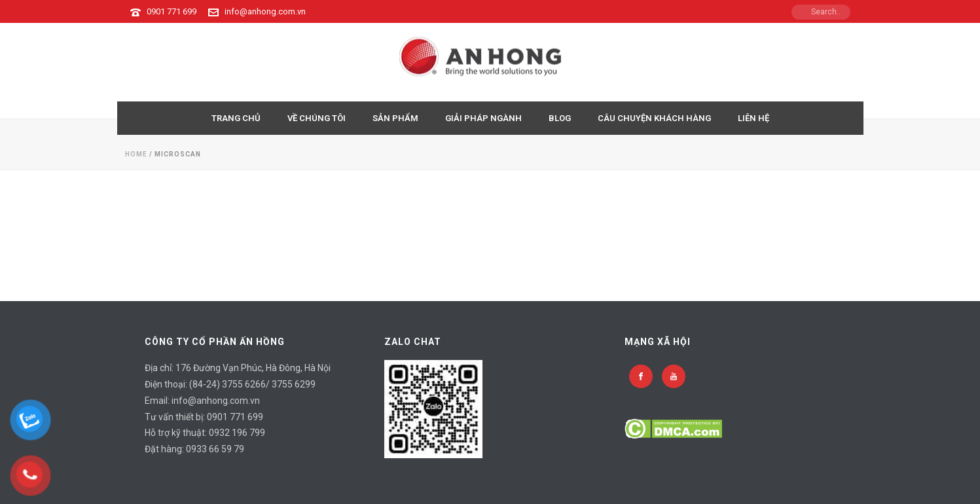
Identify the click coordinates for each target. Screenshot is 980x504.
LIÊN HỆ (753, 118)
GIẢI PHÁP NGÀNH (483, 118)
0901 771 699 (172, 11)
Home (136, 154)
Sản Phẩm (395, 118)
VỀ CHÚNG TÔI (317, 118)
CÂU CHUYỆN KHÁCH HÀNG (654, 118)
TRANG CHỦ (236, 118)
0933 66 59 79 (215, 449)
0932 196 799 (237, 433)
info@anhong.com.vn (265, 11)
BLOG (560, 118)
